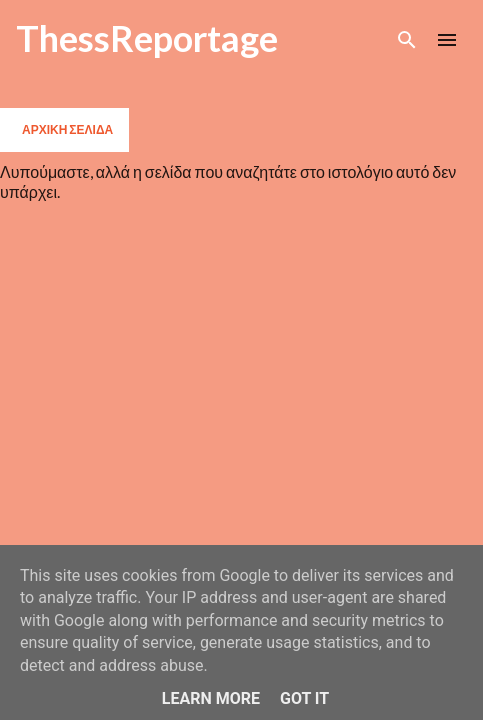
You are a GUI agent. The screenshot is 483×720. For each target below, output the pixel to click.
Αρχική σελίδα (67, 129)
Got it (304, 698)
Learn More (211, 698)
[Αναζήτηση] (407, 40)
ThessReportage (147, 38)
